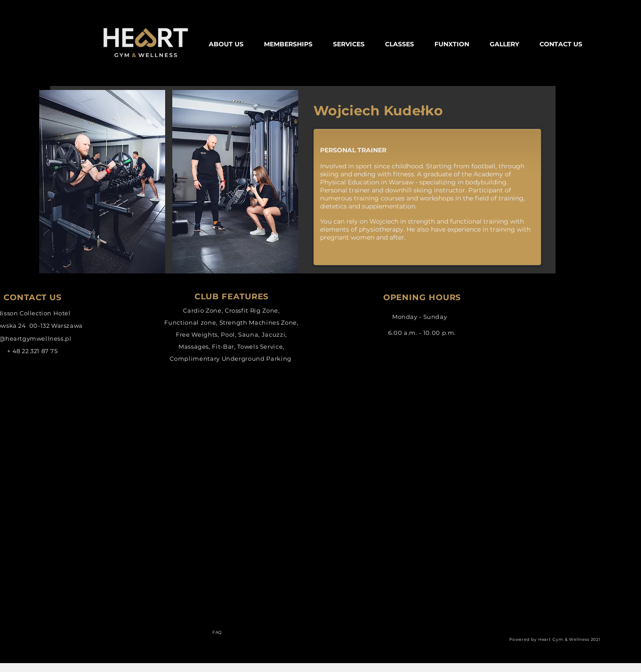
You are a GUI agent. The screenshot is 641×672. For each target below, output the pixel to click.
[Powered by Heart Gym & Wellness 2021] (556, 639)
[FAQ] (218, 632)
